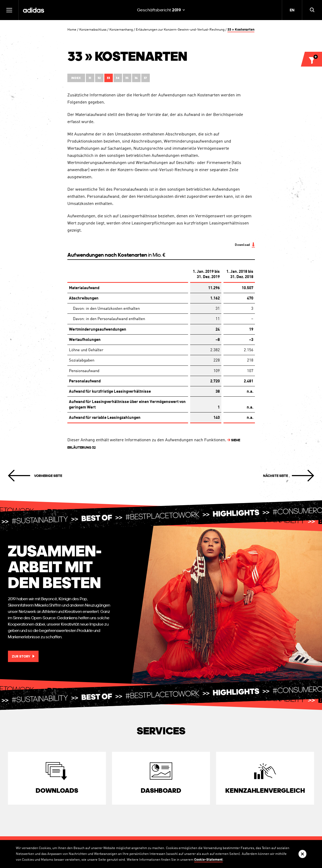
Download (242, 245)
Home (72, 30)
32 (99, 78)
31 (90, 78)
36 (136, 78)
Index (76, 78)
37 (145, 78)
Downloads (57, 790)
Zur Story (21, 656)
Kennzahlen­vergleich (265, 790)
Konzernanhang (121, 30)
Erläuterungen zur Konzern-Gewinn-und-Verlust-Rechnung (180, 30)
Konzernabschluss (93, 30)
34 (118, 78)
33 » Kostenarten (241, 30)
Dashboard (161, 790)
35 (127, 78)
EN (292, 10)
